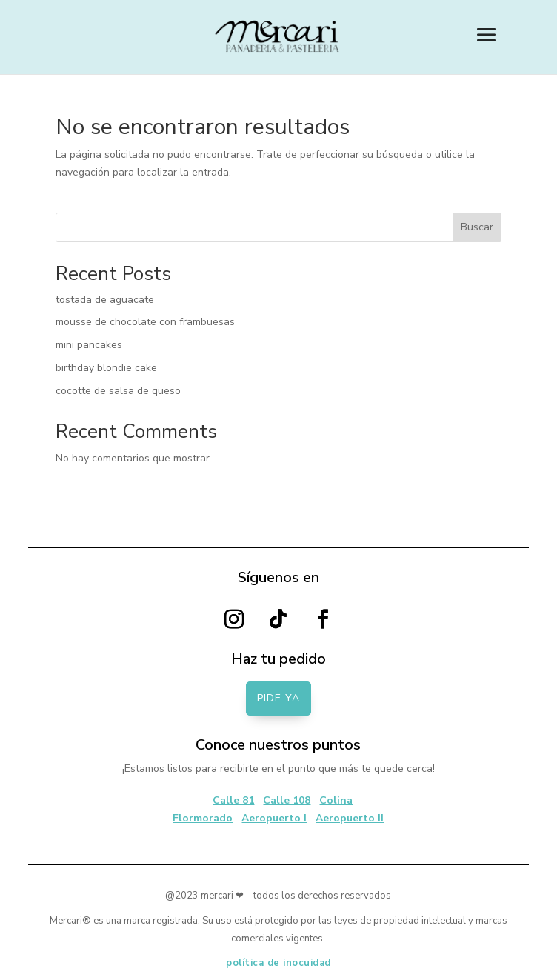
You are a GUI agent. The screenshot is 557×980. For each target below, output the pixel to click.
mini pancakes (89, 345)
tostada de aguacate (105, 300)
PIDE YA (278, 698)
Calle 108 (287, 800)
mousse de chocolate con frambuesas (145, 322)
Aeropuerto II (350, 818)
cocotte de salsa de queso (118, 391)
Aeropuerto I (274, 818)
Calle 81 (233, 800)
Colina (336, 800)
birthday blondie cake (106, 368)
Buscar (477, 227)
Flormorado (203, 818)
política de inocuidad (278, 963)
